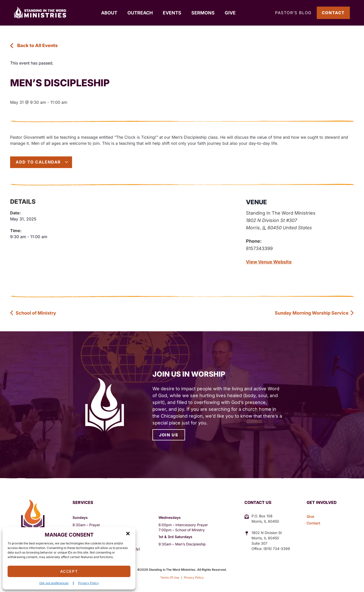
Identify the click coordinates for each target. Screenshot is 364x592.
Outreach (140, 13)
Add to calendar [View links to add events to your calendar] (42, 162)
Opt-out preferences (54, 583)
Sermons (203, 13)
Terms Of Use (169, 577)
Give (230, 13)
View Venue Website (269, 262)
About (109, 13)
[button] (128, 534)
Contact (333, 13)
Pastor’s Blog (293, 13)
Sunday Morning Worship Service (314, 313)
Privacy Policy (88, 583)
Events (172, 13)
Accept (69, 571)
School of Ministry (33, 313)
